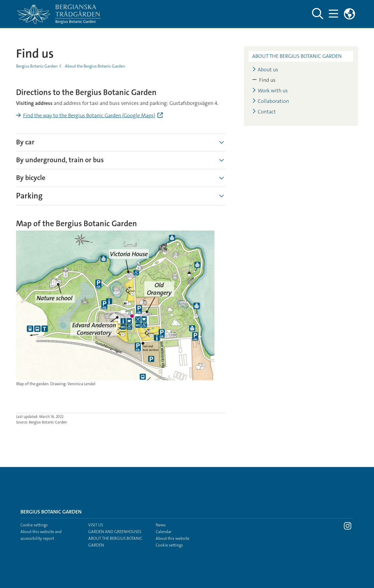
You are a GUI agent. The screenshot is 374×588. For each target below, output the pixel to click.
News (161, 525)
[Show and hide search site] (317, 14)
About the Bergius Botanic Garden (95, 66)
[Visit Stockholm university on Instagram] (348, 528)
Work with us (270, 91)
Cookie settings (34, 525)
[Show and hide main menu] (333, 14)
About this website (173, 538)
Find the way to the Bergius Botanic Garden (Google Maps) (89, 115)
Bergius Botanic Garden (37, 66)
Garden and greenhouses (115, 532)
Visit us (96, 525)
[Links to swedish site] (349, 14)
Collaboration (271, 101)
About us (265, 70)
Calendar (164, 532)
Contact (264, 112)
